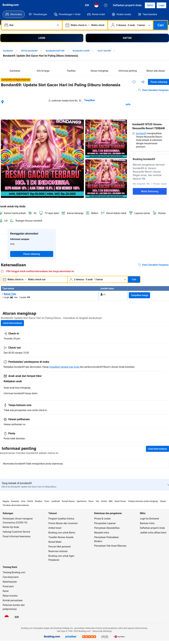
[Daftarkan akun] (150, 5)
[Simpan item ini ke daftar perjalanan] (134, 82)
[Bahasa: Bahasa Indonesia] (96, 5)
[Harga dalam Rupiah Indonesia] (87, 5)
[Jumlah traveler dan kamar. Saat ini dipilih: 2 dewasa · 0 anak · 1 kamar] (130, 25)
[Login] (161, 5)
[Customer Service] (106, 5)
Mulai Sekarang (150, 191)
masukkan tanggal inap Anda (64, 367)
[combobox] (32, 25)
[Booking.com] (11, 5)
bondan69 (141, 133)
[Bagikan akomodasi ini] (143, 82)
